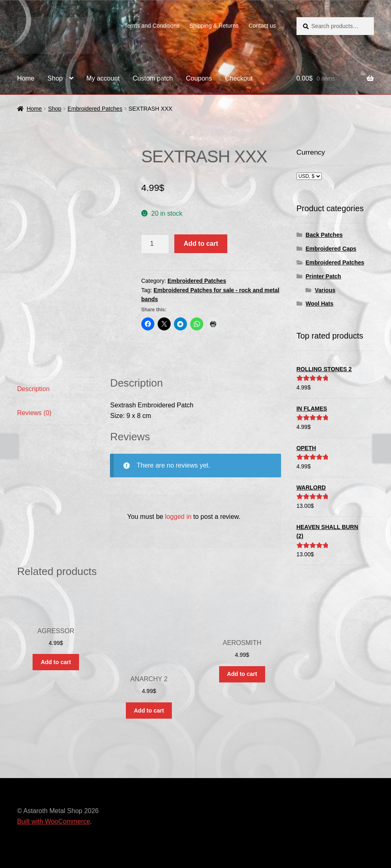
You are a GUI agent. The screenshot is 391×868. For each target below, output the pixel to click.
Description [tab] (33, 389)
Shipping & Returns (214, 26)
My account (103, 78)
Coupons (199, 78)
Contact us (262, 26)
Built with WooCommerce (54, 821)
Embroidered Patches (95, 109)
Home (26, 78)
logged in (178, 517)
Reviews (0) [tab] (34, 413)
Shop (55, 78)
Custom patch (153, 78)
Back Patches (324, 235)
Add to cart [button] (56, 662)
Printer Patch (323, 276)
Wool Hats (319, 304)
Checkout (239, 78)
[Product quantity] (155, 244)
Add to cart (201, 244)
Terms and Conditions (152, 26)
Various (325, 290)
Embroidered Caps (331, 249)
